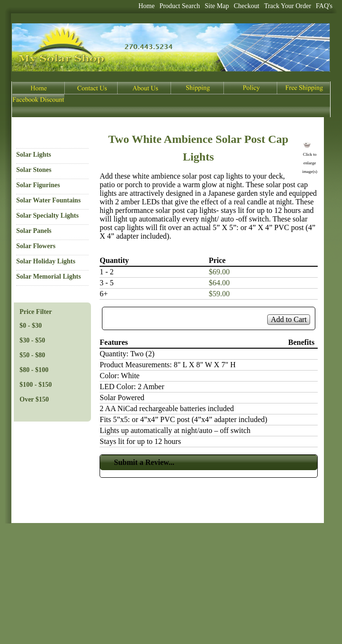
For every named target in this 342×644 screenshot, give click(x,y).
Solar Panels (34, 231)
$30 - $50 (32, 340)
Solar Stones (34, 170)
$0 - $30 (31, 326)
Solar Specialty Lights (47, 216)
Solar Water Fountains (48, 200)
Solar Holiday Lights (46, 261)
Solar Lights (34, 155)
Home (146, 6)
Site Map (217, 6)
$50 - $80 (32, 355)
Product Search (180, 6)
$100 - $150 (36, 385)
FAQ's (324, 6)
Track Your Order (287, 6)
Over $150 (34, 399)
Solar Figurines (38, 185)
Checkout (247, 6)
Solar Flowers (36, 246)
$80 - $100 (34, 370)
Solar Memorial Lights (49, 277)
